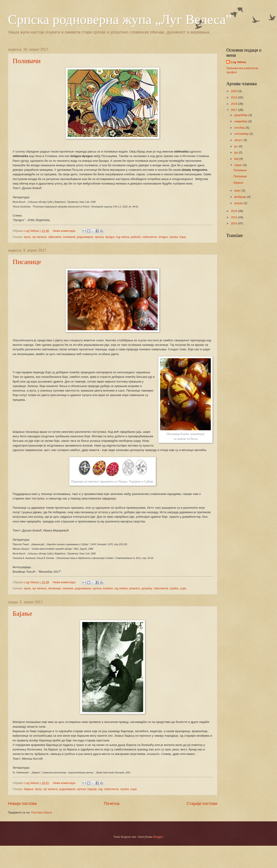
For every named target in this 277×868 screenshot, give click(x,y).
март (238, 190)
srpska (174, 237)
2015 (234, 217)
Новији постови (22, 804)
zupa (183, 588)
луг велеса (39, 237)
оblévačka (55, 237)
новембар (241, 121)
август (239, 140)
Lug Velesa (238, 62)
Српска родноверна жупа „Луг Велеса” (120, 19)
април (239, 165)
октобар (240, 128)
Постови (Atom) (41, 812)
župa (183, 237)
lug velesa (123, 237)
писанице (54, 588)
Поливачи (27, 61)
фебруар (241, 197)
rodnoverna (150, 237)
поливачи (69, 237)
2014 (234, 223)
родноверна (85, 237)
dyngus (110, 237)
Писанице (27, 262)
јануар (239, 203)
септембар (242, 134)
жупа (27, 237)
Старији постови (202, 804)
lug (100, 789)
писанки (68, 588)
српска (99, 237)
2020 (234, 91)
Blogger (158, 837)
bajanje (92, 789)
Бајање (22, 613)
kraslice (108, 588)
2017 (234, 110)
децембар (241, 115)
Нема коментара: (65, 231)
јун (236, 152)
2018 (234, 104)
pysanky (147, 588)
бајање (29, 789)
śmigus (163, 237)
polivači (136, 237)
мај (237, 159)
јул (236, 146)
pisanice (135, 588)
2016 (234, 211)
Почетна (112, 804)
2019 (234, 97)
